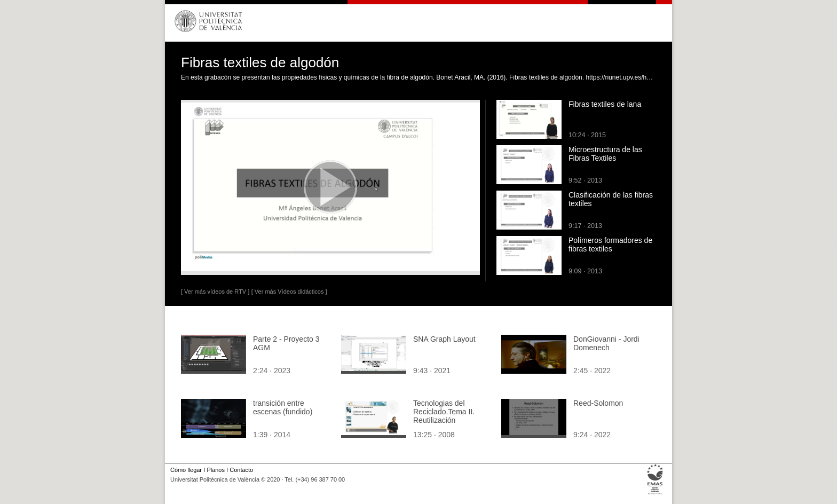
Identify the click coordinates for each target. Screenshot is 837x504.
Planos (215, 470)
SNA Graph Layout (444, 339)
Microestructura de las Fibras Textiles (605, 154)
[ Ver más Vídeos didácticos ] (289, 292)
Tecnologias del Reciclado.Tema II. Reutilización (444, 412)
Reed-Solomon (598, 403)
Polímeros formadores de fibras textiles (610, 245)
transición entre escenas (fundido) (283, 407)
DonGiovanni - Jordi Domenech (606, 343)
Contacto (241, 470)
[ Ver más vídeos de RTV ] (215, 292)
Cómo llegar (186, 470)
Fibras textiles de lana (605, 104)
